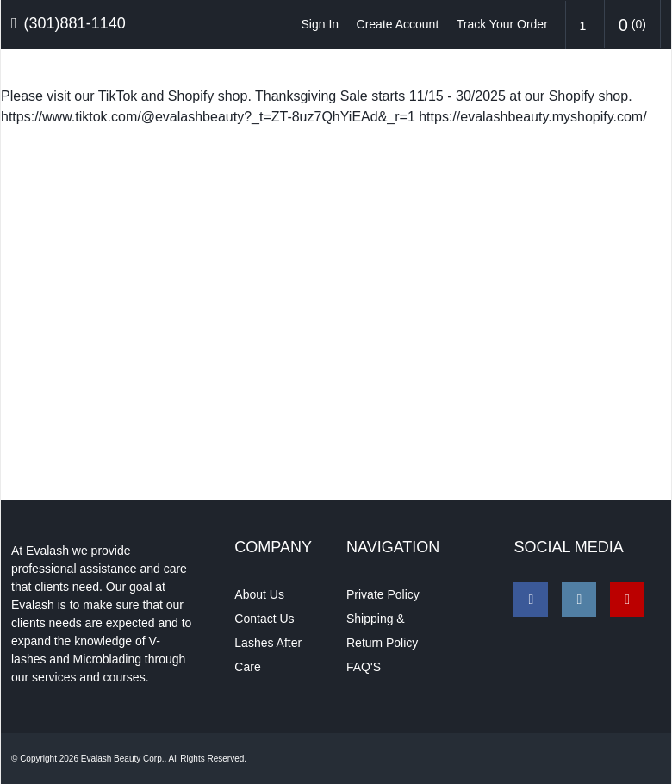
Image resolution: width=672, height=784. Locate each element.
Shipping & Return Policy (382, 630)
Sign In (320, 24)
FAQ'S (364, 666)
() (632, 25)
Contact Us (264, 618)
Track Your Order (502, 24)
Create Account (398, 24)
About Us (259, 594)
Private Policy (383, 594)
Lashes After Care (268, 654)
